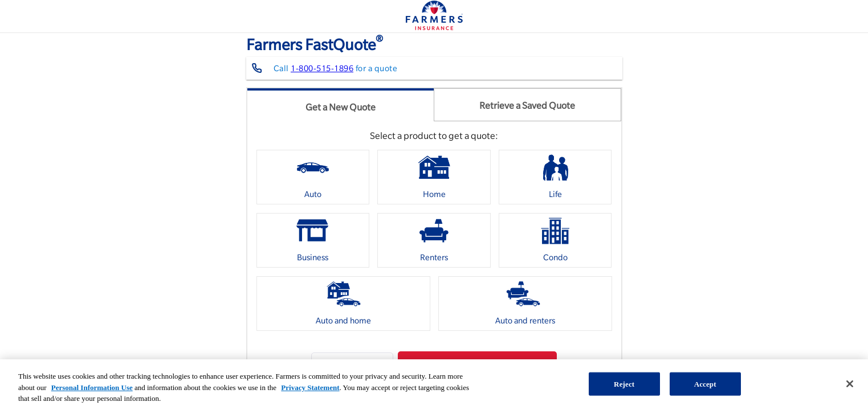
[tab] (341, 105)
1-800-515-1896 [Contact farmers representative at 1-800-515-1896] (322, 68)
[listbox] (434, 245)
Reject (624, 384)
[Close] (850, 384)
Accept (705, 384)
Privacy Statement (310, 388)
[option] (313, 177)
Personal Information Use (92, 388)
